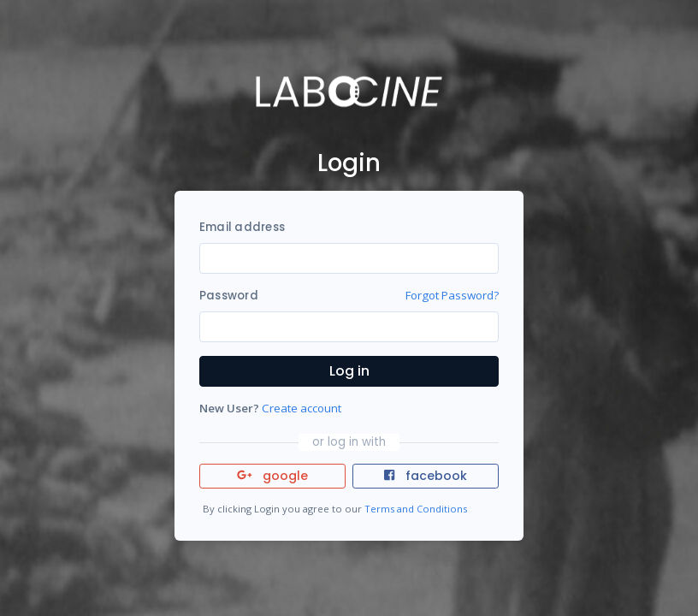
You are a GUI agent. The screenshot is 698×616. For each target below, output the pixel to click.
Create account (302, 408)
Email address (242, 227)
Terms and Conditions (416, 509)
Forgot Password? (452, 295)
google (272, 476)
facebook (425, 476)
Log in (349, 371)
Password (229, 296)
